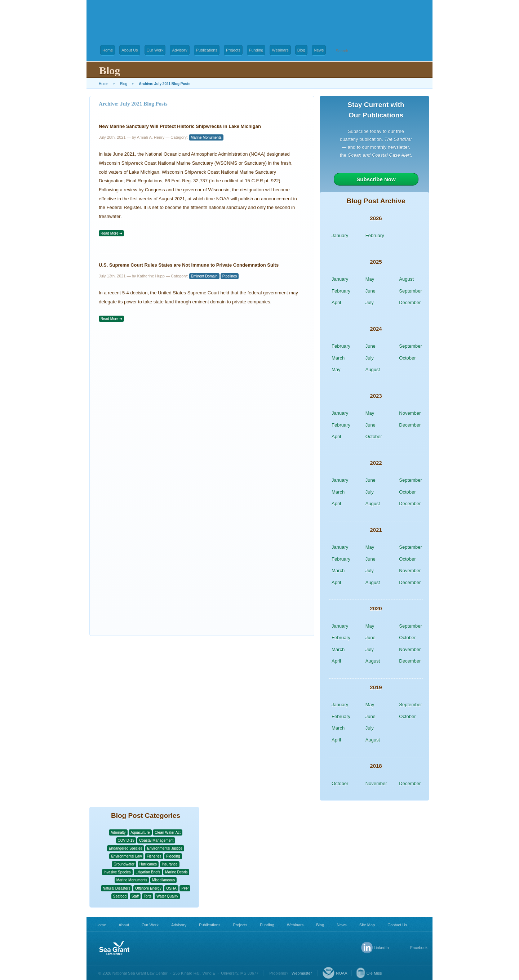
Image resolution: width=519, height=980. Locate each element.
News (319, 50)
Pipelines (230, 276)
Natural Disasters (117, 888)
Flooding (173, 856)
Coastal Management (156, 840)
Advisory (179, 50)
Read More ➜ (111, 233)
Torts (148, 896)
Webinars (280, 50)
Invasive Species (117, 872)
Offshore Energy (148, 888)
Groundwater (124, 864)
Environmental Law (126, 856)
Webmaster (302, 973)
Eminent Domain (204, 276)
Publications (207, 50)
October (407, 358)
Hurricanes (148, 864)
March (338, 358)
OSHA (171, 888)
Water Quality (167, 896)
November (410, 413)
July (370, 302)
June (371, 291)
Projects (233, 50)
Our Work (155, 50)
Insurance (170, 864)
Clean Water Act (168, 832)
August (406, 279)
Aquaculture (140, 832)
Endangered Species (126, 848)
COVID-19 (126, 840)
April (336, 302)
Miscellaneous (163, 880)
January (340, 235)
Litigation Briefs (148, 872)
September (411, 291)
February (375, 235)
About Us (130, 50)
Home (108, 50)
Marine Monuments (206, 137)
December (410, 302)
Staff (135, 896)
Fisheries (154, 856)
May (370, 279)
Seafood (120, 896)
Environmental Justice (165, 848)
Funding (256, 50)
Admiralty (118, 832)
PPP (185, 888)
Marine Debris (176, 872)
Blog (301, 50)
